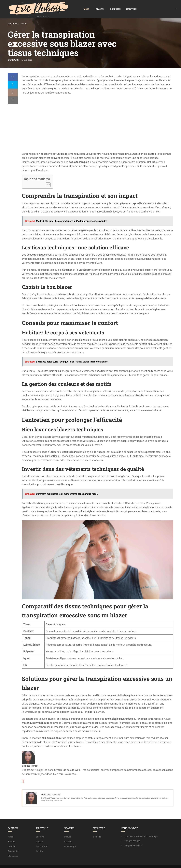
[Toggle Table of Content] (47, 178)
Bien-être (77, 6)
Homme (12, 840)
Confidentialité (110, 863)
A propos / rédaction (163, 863)
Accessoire (13, 845)
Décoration (41, 840)
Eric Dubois (14, 17)
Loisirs (39, 845)
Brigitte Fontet (14, 53)
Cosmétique (70, 840)
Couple (39, 835)
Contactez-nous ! (144, 863)
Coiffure (68, 835)
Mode (48, 6)
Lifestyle (93, 6)
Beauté (61, 6)
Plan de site (95, 863)
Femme (11, 835)
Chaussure (13, 849)
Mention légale (127, 863)
